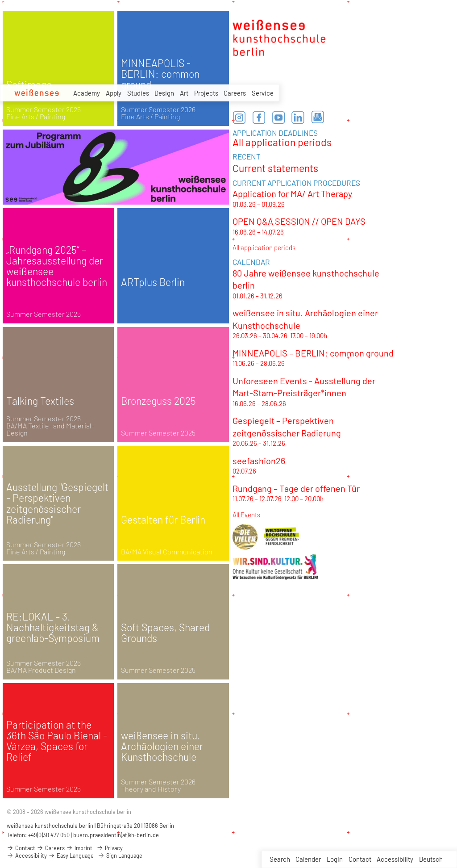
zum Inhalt (0, 0)
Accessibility (395, 859)
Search (280, 859)
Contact (360, 859)
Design (164, 93)
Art (184, 93)
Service (263, 93)
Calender (308, 859)
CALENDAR (251, 262)
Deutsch (431, 859)
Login (335, 859)
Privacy (110, 848)
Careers (235, 93)
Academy (87, 93)
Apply (114, 93)
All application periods (282, 142)
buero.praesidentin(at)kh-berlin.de (116, 835)
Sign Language (120, 855)
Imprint (79, 848)
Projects (206, 93)
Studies (138, 93)
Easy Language (71, 855)
